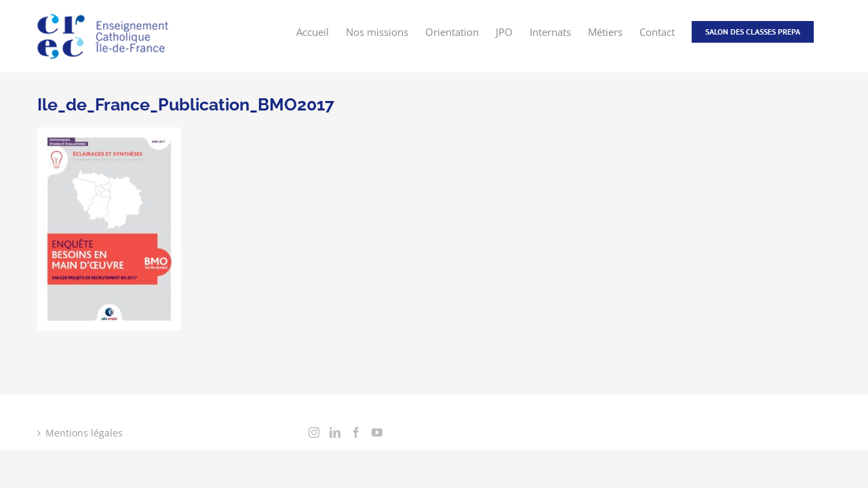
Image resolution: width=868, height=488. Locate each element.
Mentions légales (84, 433)
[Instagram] (314, 432)
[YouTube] (377, 432)
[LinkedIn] (335, 432)
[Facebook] (356, 432)
